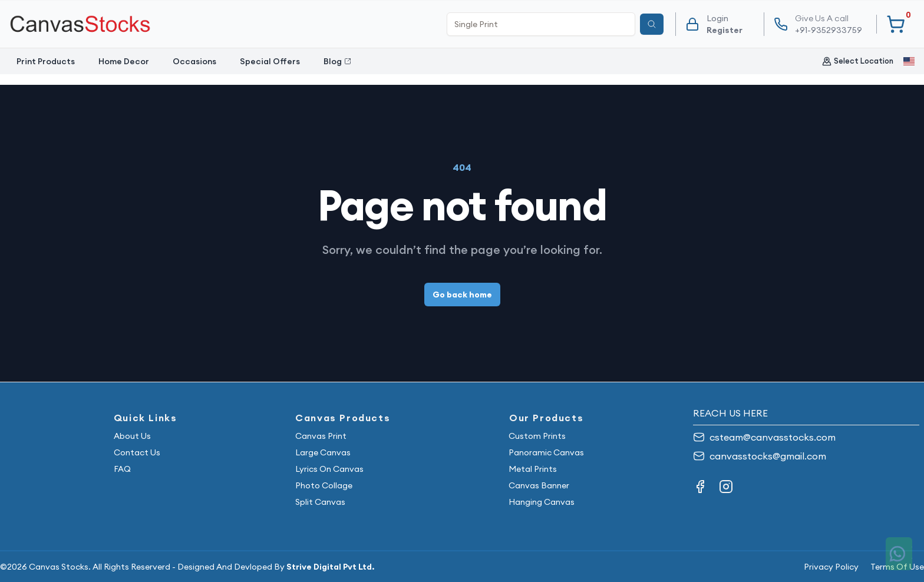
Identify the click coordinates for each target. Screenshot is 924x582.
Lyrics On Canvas (329, 469)
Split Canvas (320, 502)
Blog (337, 61)
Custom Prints (537, 436)
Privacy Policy (831, 567)
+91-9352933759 (829, 24)
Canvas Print (321, 436)
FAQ (122, 469)
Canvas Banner (539, 485)
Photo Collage (324, 485)
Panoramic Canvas (546, 452)
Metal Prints (533, 469)
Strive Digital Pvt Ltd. (330, 567)
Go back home (462, 295)
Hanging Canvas (542, 502)
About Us (132, 436)
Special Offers (270, 61)
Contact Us (137, 452)
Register (725, 30)
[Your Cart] (896, 24)
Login (717, 18)
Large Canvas (323, 452)
